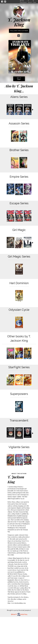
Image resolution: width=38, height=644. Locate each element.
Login (34, 2)
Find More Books (23, 2)
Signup (30, 2)
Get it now (19, 79)
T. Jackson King (19, 22)
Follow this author (19, 31)
